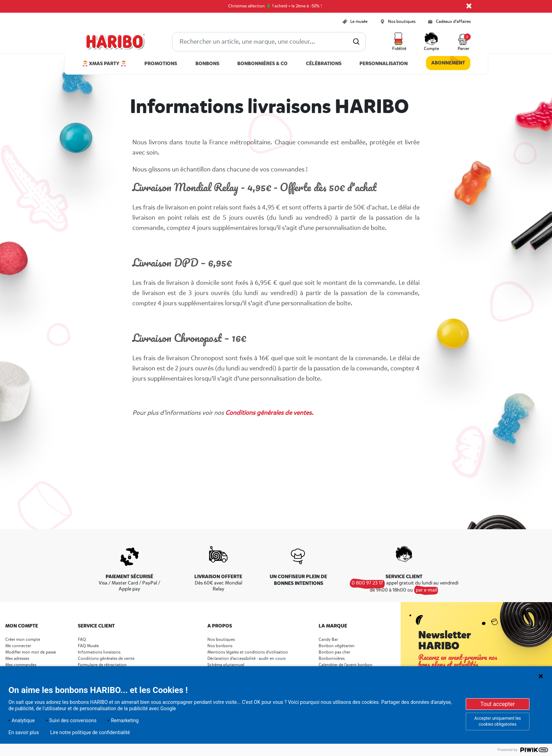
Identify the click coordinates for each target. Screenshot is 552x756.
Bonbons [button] (207, 64)
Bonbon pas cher (334, 652)
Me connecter (18, 646)
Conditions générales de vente (106, 659)
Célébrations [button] (324, 64)
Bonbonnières (332, 659)
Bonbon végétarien (337, 646)
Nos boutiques (221, 640)
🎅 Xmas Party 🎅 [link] (104, 64)
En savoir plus (24, 732)
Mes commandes (21, 665)
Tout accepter (497, 704)
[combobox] (269, 42)
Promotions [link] (161, 64)
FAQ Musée (88, 646)
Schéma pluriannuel (226, 665)
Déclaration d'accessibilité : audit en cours (246, 659)
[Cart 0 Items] (464, 42)
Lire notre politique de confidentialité (90, 732)
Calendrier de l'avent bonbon (346, 665)
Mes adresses (17, 659)
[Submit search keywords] (356, 42)
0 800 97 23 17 (367, 583)
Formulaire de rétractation (102, 665)
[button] (399, 42)
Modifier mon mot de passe (31, 652)
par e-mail (426, 590)
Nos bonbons (220, 646)
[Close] (469, 6)
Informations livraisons (99, 652)
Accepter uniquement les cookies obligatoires (498, 721)
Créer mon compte (23, 640)
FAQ (82, 640)
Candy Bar (328, 640)
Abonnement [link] (448, 63)
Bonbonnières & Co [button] (262, 64)
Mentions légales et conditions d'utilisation (248, 652)
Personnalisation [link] (384, 64)
